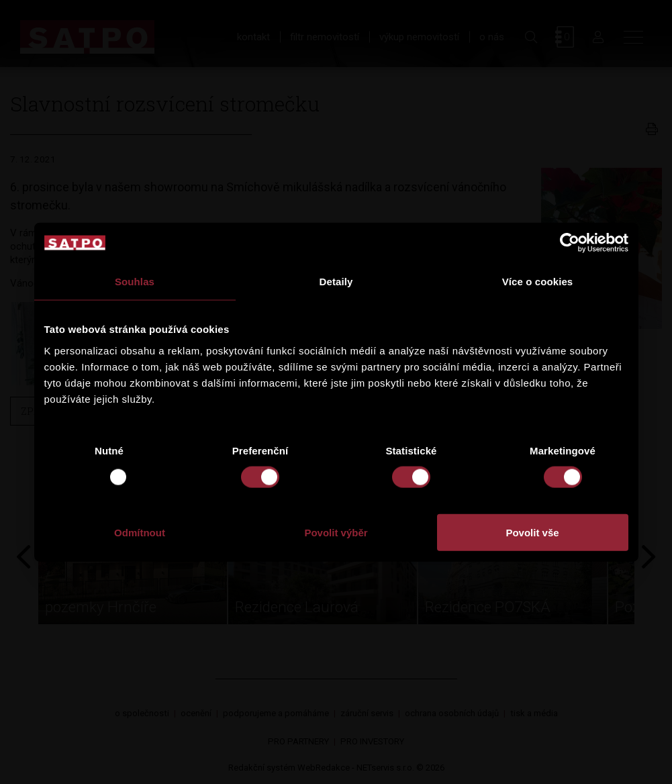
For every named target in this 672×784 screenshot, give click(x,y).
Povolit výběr (336, 532)
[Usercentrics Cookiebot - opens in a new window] (570, 243)
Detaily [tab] (336, 282)
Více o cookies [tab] (538, 282)
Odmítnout (140, 532)
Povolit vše (532, 532)
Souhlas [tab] (135, 282)
